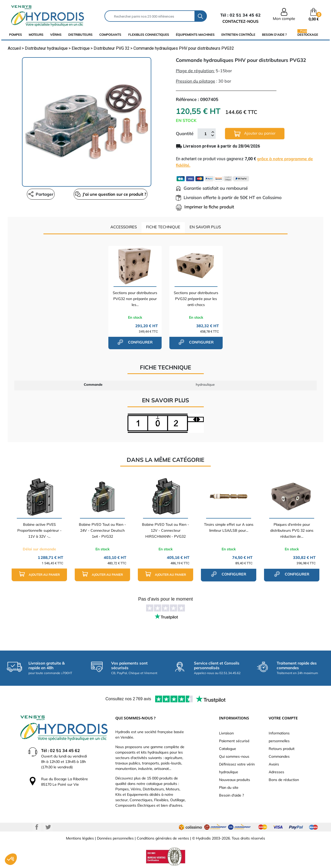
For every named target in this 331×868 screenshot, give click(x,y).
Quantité (185, 133)
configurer (135, 342)
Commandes (279, 756)
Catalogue (228, 749)
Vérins (56, 35)
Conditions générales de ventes (163, 838)
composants (110, 35)
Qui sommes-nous (234, 756)
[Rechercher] (150, 16)
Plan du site (229, 787)
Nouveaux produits (235, 780)
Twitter (48, 827)
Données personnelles (115, 838)
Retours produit (282, 749)
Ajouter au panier (255, 134)
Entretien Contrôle (238, 35)
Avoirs (274, 764)
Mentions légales (80, 838)
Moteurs (36, 35)
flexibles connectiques (149, 35)
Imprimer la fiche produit (205, 207)
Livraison (226, 733)
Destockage (308, 34)
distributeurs (80, 35)
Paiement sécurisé (234, 741)
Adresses (276, 772)
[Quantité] (205, 134)
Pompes (16, 35)
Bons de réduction (284, 780)
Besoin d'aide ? (274, 35)
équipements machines (195, 35)
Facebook (37, 827)
